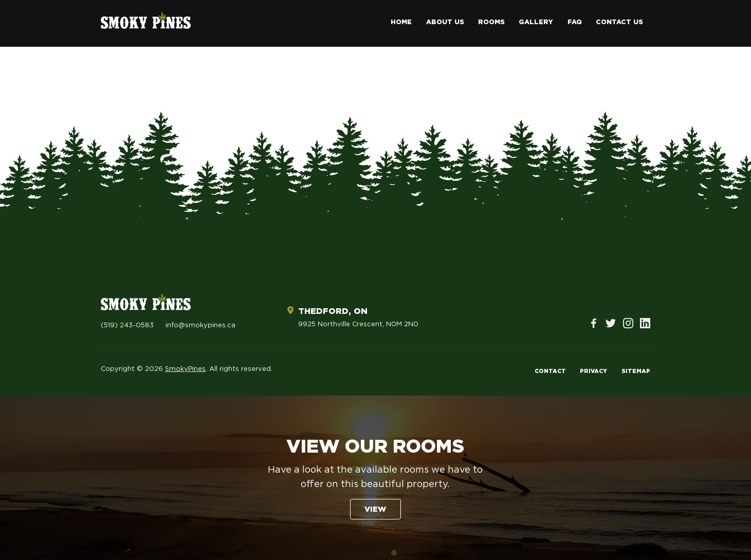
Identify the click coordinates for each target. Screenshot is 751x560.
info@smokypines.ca (200, 325)
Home (401, 22)
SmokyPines (185, 369)
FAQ (575, 22)
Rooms (491, 22)
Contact (550, 371)
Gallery (536, 22)
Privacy (593, 371)
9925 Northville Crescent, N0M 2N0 (358, 324)
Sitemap (636, 371)
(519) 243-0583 (127, 325)
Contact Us (619, 22)
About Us (445, 22)
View (375, 509)
